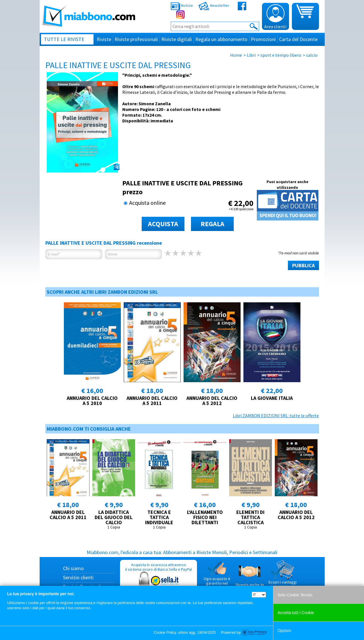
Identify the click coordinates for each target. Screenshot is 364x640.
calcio (312, 55)
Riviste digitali (177, 39)
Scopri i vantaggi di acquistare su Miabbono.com (282, 577)
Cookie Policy (165, 632)
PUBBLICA (303, 265)
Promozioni (263, 39)
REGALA (212, 224)
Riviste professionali (136, 39)
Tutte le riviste (64, 39)
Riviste (104, 39)
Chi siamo (73, 568)
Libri (251, 55)
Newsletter (214, 5)
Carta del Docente (298, 39)
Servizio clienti (78, 577)
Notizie (182, 5)
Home (236, 55)
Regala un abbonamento (221, 39)
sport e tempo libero (281, 55)
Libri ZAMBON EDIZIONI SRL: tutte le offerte (276, 416)
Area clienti (275, 17)
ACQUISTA (163, 224)
